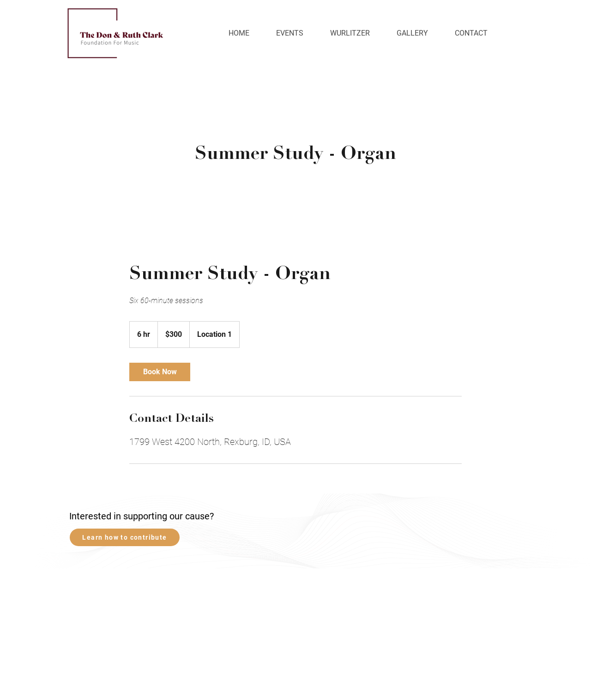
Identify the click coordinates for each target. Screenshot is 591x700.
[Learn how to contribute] (125, 537)
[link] (160, 372)
